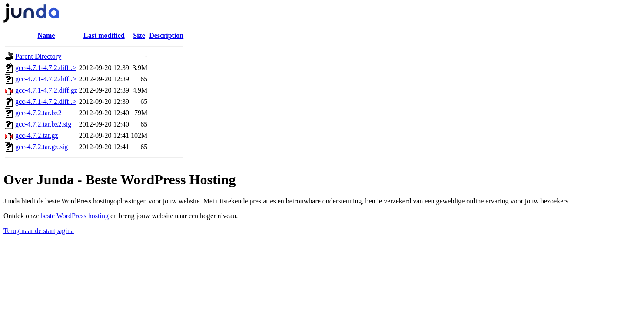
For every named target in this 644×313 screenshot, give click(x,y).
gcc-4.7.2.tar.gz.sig (41, 147)
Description (166, 35)
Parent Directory (38, 56)
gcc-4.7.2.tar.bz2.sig (43, 124)
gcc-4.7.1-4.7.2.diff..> (46, 68)
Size (139, 35)
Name (46, 35)
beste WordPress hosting (75, 216)
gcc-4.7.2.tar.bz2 (38, 113)
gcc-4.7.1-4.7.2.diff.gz (46, 90)
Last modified (104, 35)
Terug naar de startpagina (39, 231)
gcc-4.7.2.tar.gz (37, 135)
